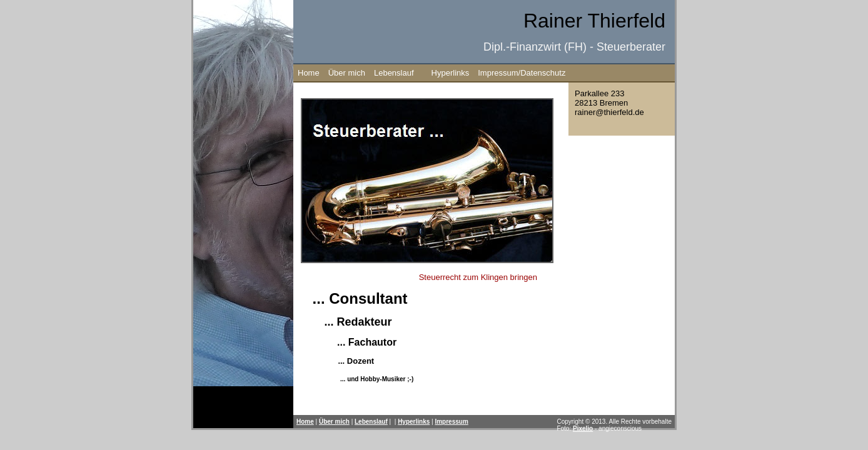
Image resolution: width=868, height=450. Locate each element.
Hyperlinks (451, 73)
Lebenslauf (394, 73)
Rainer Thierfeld (594, 21)
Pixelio (583, 428)
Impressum (451, 422)
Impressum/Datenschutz (522, 73)
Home (309, 73)
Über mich (347, 73)
